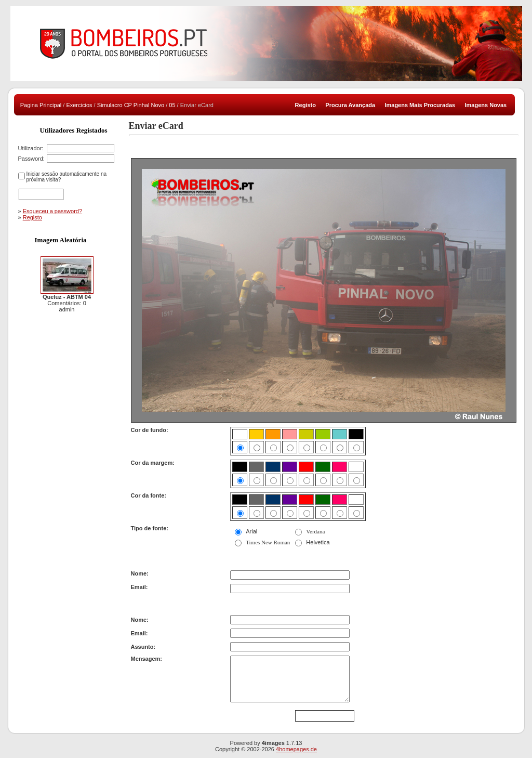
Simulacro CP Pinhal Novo (131, 105)
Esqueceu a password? (52, 211)
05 (172, 105)
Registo (32, 217)
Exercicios (79, 105)
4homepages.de (296, 749)
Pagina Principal (41, 105)
